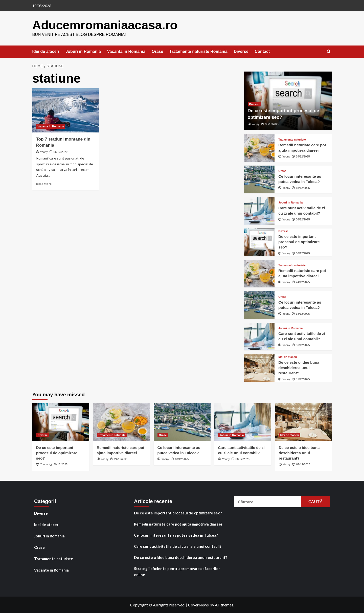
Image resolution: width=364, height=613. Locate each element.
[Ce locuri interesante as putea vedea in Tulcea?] (259, 179)
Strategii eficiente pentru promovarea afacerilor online (177, 571)
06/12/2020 (61, 152)
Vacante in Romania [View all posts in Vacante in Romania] (51, 126)
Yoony (44, 152)
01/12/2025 (303, 379)
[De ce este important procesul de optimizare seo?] (259, 242)
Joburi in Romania (83, 51)
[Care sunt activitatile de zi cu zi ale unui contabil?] (259, 210)
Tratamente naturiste (54, 558)
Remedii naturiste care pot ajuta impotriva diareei (178, 524)
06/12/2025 (303, 219)
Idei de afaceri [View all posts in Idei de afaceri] (288, 357)
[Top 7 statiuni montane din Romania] (66, 110)
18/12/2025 (303, 188)
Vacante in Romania (51, 570)
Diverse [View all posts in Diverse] (254, 104)
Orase (157, 51)
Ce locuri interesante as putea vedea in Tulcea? (176, 535)
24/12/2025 (303, 156)
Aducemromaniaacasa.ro (105, 25)
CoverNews (198, 605)
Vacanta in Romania (126, 51)
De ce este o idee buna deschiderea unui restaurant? (299, 367)
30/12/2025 (272, 124)
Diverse (241, 51)
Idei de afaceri (46, 51)
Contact (262, 51)
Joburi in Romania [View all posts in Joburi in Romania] (290, 202)
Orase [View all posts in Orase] (282, 171)
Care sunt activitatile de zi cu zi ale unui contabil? (178, 546)
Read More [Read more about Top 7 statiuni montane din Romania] (44, 183)
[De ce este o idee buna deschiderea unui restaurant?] (259, 368)
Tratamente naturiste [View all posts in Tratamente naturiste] (292, 139)
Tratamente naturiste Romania (198, 51)
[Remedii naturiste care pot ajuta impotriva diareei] (259, 147)
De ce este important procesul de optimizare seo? (299, 242)
